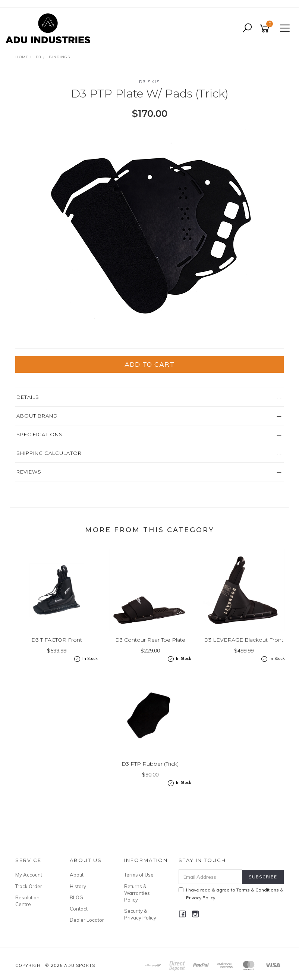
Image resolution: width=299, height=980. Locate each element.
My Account (29, 875)
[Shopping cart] (266, 29)
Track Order (29, 886)
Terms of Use (139, 875)
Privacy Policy (201, 898)
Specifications (40, 434)
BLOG (76, 897)
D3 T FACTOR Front (57, 640)
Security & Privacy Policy (140, 914)
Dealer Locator (87, 920)
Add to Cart (149, 364)
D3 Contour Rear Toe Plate (150, 640)
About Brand (37, 416)
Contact (79, 909)
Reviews (29, 472)
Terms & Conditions (258, 890)
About (77, 875)
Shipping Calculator (49, 453)
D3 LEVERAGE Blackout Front (244, 640)
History (78, 886)
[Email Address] (211, 877)
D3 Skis (150, 82)
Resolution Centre (27, 901)
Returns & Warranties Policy (137, 893)
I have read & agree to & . (231, 894)
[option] (149, 233)
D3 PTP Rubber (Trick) (150, 764)
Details (28, 397)
